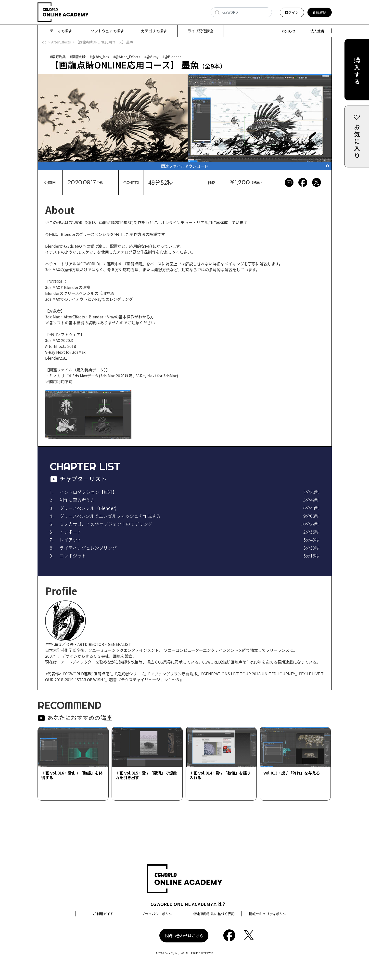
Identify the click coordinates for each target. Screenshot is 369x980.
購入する (357, 72)
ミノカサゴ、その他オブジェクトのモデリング (106, 524)
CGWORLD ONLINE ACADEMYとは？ (188, 904)
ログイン (292, 12)
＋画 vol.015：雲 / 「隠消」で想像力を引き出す (146, 775)
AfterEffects (61, 42)
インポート (71, 532)
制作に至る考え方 (77, 500)
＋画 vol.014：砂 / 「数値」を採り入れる (220, 775)
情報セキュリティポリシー (269, 914)
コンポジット (73, 556)
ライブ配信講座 (200, 31)
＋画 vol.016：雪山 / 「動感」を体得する (72, 775)
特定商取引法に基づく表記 (214, 914)
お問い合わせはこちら (184, 936)
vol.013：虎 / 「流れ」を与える (292, 773)
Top (43, 42)
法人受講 (317, 31)
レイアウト (71, 540)
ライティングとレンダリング (88, 548)
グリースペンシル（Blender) (88, 508)
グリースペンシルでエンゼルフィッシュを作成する (110, 516)
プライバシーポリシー (159, 914)
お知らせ (289, 31)
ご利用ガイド (103, 914)
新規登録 (319, 12)
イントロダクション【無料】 (88, 492)
